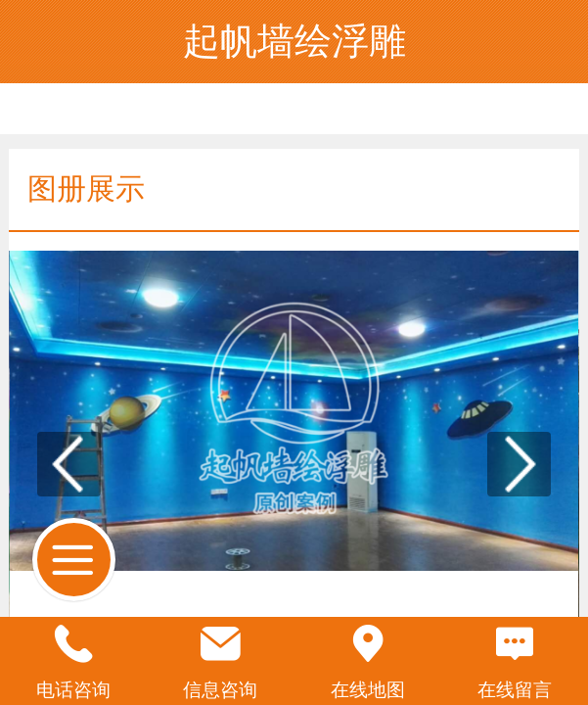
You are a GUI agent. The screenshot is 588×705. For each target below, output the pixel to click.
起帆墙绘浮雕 (294, 41)
